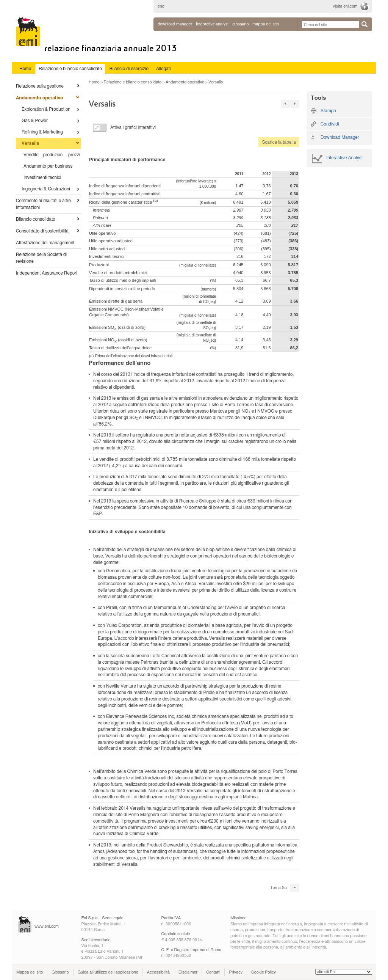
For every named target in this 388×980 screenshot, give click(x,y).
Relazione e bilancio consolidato (132, 82)
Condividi (330, 124)
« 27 (285, 104)
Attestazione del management (45, 243)
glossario (240, 24)
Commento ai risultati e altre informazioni (43, 204)
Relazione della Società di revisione (41, 258)
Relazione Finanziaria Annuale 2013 (111, 48)
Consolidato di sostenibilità (42, 231)
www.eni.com (47, 926)
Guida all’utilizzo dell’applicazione (108, 972)
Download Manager (175, 24)
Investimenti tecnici (42, 177)
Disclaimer (188, 972)
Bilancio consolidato (36, 219)
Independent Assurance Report (47, 273)
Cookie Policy (264, 972)
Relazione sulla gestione (40, 86)
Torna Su (278, 888)
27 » (295, 104)
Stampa (328, 111)
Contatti (213, 972)
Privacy (236, 972)
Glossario (60, 972)
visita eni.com (345, 6)
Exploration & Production (46, 109)
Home (94, 82)
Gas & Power (35, 121)
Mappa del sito (30, 972)
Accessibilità (158, 972)
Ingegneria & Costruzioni (46, 189)
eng (161, 6)
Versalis (30, 143)
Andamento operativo (39, 98)
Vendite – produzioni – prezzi (52, 155)
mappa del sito (266, 24)
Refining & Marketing (42, 132)
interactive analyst (212, 24)
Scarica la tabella (277, 142)
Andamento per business (48, 166)
